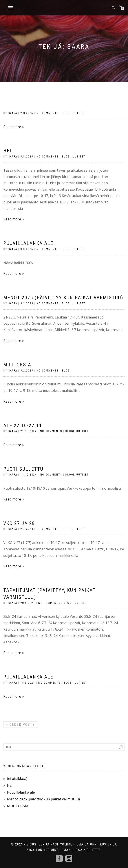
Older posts (21, 725)
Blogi (66, 113)
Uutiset (79, 113)
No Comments (48, 113)
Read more (12, 127)
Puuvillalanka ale (28, 243)
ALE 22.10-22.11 (23, 425)
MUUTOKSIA (17, 365)
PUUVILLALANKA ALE (28, 677)
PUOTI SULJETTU (23, 469)
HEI (7, 151)
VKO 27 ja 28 (19, 523)
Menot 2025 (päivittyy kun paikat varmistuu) (63, 298)
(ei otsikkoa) (17, 779)
